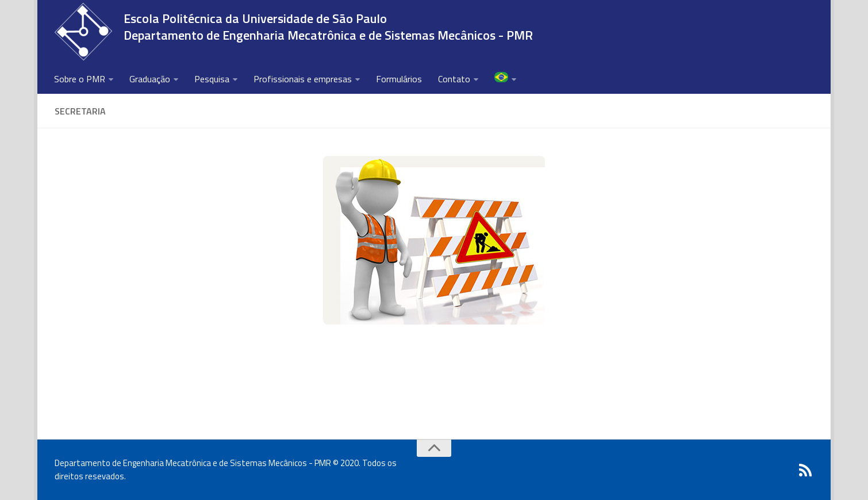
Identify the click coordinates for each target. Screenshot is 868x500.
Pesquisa (212, 79)
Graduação (150, 79)
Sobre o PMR (80, 79)
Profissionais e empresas (303, 79)
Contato (454, 79)
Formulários (399, 79)
